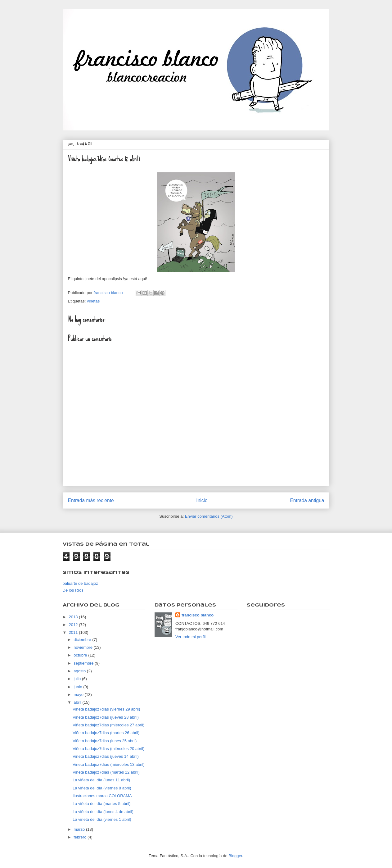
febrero (81, 837)
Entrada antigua (307, 500)
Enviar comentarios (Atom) (209, 516)
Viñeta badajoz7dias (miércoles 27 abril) (108, 725)
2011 (74, 632)
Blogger (235, 856)
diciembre (83, 640)
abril (78, 702)
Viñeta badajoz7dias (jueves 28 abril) (106, 717)
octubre (81, 655)
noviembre (83, 647)
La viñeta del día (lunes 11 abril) (101, 780)
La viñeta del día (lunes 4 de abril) (103, 812)
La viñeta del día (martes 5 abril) (101, 804)
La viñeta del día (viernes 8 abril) (102, 788)
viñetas (93, 301)
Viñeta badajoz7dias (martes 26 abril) (106, 733)
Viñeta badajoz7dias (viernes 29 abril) (106, 709)
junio (78, 687)
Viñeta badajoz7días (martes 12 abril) (106, 772)
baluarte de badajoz (80, 583)
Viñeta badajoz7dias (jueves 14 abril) (106, 756)
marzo (80, 829)
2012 (74, 625)
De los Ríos (73, 590)
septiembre (84, 663)
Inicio (202, 500)
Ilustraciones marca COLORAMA (102, 796)
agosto (80, 671)
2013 (74, 617)
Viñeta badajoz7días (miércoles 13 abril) (109, 764)
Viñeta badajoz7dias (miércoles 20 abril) (108, 749)
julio (78, 679)
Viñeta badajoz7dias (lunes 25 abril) (105, 741)
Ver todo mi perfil (191, 637)
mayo (79, 695)
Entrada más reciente (91, 500)
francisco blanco (198, 615)
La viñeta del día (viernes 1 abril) (102, 819)
